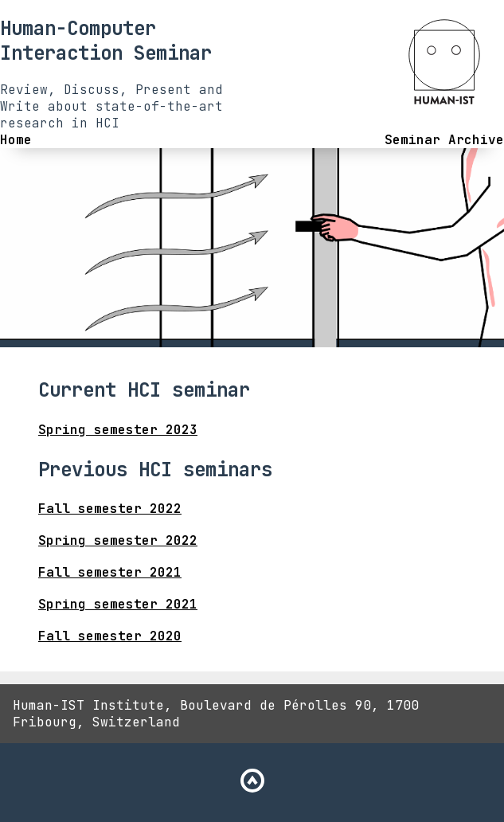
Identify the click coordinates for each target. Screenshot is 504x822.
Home (16, 140)
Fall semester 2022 (110, 509)
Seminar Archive (444, 140)
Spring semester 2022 (118, 540)
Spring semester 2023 (118, 430)
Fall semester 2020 (110, 636)
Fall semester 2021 (110, 572)
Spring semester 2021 (118, 604)
